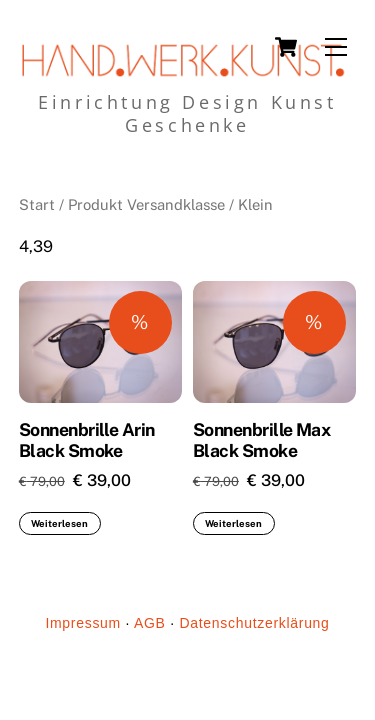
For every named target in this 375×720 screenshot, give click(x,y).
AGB (150, 623)
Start (37, 204)
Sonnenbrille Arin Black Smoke (87, 440)
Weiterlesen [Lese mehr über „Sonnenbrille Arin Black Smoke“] (59, 523)
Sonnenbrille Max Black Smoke (262, 440)
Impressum (83, 623)
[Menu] (336, 47)
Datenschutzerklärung (254, 623)
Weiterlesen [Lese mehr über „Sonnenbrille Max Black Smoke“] (233, 523)
